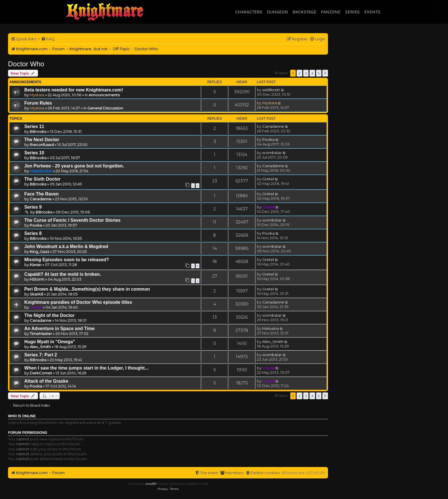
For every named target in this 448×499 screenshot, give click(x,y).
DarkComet (41, 373)
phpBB (151, 484)
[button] (325, 73)
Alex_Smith (40, 347)
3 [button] (306, 73)
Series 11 (34, 126)
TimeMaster (41, 334)
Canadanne (273, 126)
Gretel (268, 179)
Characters (249, 12)
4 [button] (312, 73)
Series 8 (33, 233)
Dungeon (277, 12)
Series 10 (34, 153)
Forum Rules (38, 103)
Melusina (271, 328)
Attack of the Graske (46, 381)
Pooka (268, 139)
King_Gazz (39, 252)
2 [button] (299, 73)
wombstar (272, 153)
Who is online (22, 416)
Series (352, 12)
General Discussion (105, 108)
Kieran (36, 265)
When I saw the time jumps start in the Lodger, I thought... (86, 368)
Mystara (37, 95)
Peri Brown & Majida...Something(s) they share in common (87, 289)
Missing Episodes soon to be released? (67, 260)
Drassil (268, 207)
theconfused (42, 145)
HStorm (37, 279)
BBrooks (38, 131)
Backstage (304, 12)
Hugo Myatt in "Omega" (50, 342)
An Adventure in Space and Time (59, 329)
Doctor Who (26, 64)
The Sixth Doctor (42, 179)
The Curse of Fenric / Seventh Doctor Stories (72, 220)
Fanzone (331, 12)
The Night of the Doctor (49, 315)
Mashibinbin (41, 171)
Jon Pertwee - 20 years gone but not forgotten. (74, 166)
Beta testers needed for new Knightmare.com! (74, 90)
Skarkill (36, 294)
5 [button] (319, 73)
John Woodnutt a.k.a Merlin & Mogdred (66, 246)
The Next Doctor (42, 140)
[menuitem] (48, 39)
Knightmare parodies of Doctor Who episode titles (78, 302)
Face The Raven (42, 194)
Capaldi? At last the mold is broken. (63, 274)
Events (372, 12)
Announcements (104, 95)
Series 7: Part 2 (41, 355)
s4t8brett (271, 90)
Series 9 (33, 207)
